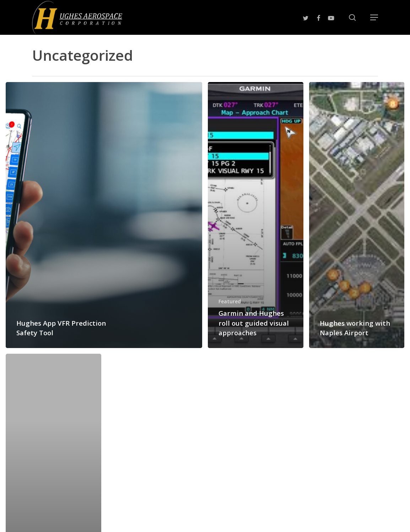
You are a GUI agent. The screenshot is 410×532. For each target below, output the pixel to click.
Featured (230, 301)
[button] (374, 17)
